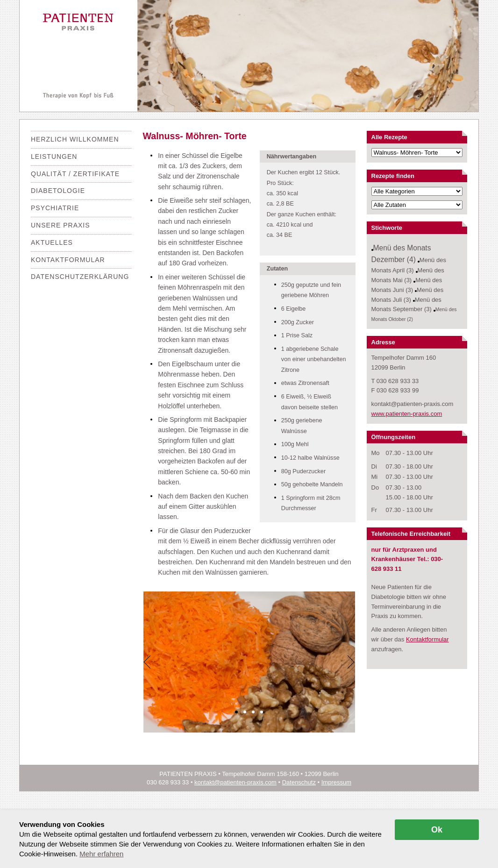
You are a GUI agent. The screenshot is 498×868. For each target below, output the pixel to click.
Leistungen (54, 157)
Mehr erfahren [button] (101, 854)
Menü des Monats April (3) (409, 265)
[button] (236, 712)
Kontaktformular (68, 260)
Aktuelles (52, 242)
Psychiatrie (55, 208)
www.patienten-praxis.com (407, 414)
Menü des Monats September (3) (406, 305)
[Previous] (148, 662)
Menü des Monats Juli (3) (408, 295)
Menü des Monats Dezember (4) (401, 254)
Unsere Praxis (60, 225)
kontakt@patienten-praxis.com (235, 782)
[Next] (351, 662)
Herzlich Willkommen (75, 139)
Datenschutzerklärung (80, 277)
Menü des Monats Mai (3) (408, 275)
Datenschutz (299, 782)
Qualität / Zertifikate (75, 174)
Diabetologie (58, 191)
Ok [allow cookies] (437, 830)
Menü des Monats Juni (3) (407, 285)
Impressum (336, 782)
